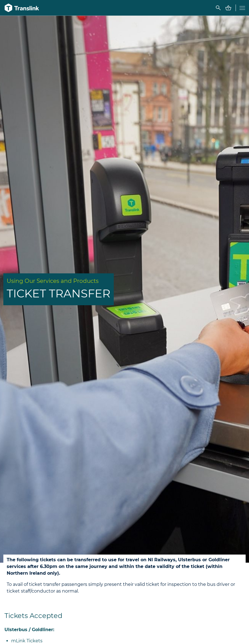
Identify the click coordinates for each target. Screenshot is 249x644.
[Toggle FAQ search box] (218, 8)
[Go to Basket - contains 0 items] (228, 8)
